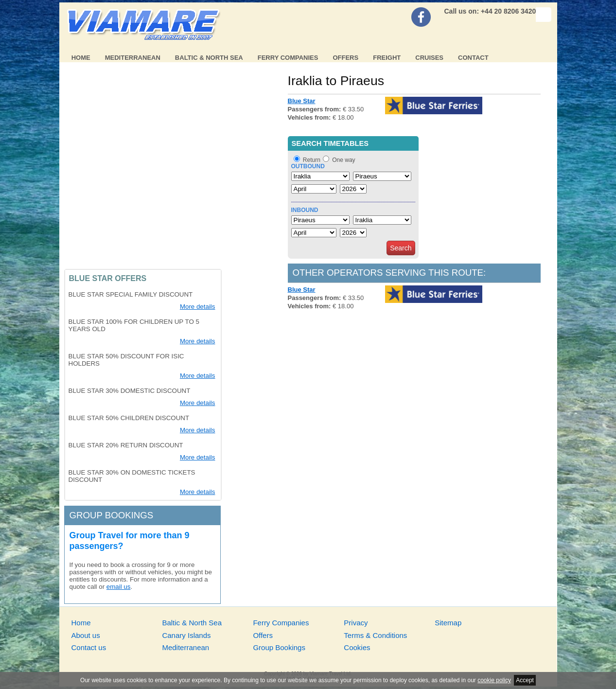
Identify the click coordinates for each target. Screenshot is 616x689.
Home (81, 58)
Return (312, 160)
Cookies (357, 647)
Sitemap (448, 623)
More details (198, 307)
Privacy (356, 623)
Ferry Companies (288, 58)
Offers (345, 58)
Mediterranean (133, 58)
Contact (473, 58)
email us (119, 587)
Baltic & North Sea (209, 58)
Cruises (429, 58)
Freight (387, 58)
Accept (525, 680)
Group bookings (112, 515)
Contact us (89, 647)
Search (401, 248)
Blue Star (302, 101)
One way (343, 160)
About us (86, 635)
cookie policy (494, 680)
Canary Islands (186, 635)
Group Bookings (279, 647)
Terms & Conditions (375, 635)
